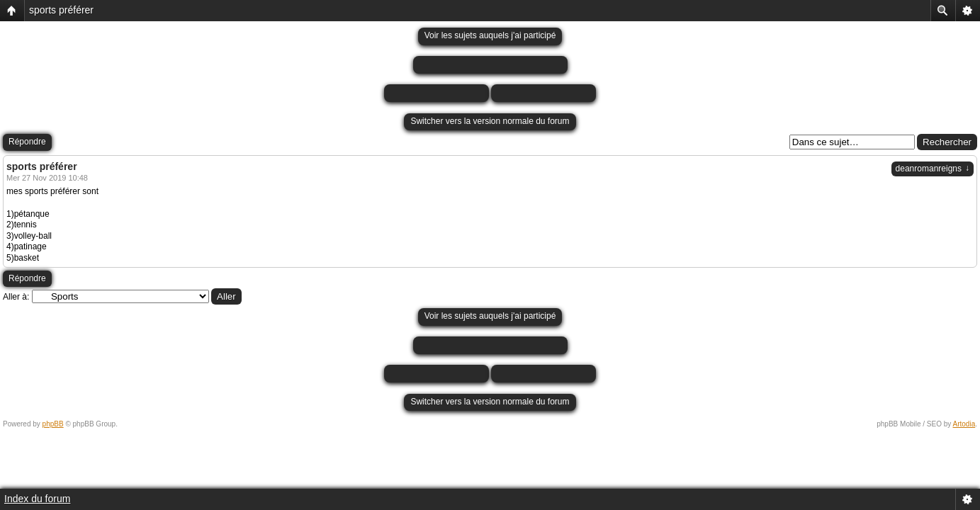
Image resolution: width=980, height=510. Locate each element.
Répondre (27, 142)
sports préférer (61, 10)
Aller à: (16, 297)
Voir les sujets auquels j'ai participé (490, 35)
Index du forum (37, 499)
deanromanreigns (933, 169)
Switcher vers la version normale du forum (490, 121)
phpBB (53, 424)
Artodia (964, 424)
